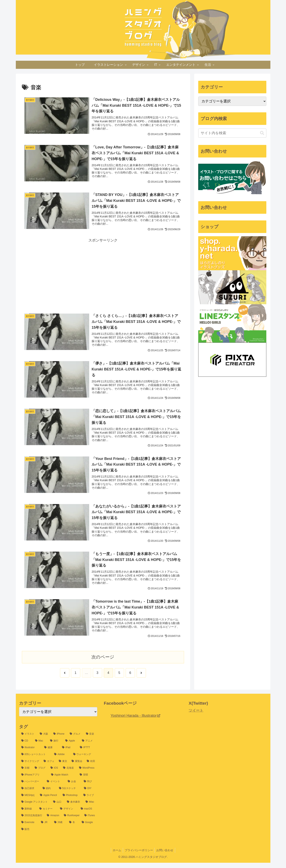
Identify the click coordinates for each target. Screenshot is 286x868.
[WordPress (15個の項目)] (87, 773)
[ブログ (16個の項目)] (40, 773)
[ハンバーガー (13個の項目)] (32, 787)
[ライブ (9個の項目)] (89, 801)
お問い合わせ (166, 855)
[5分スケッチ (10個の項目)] (69, 794)
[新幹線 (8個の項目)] (28, 814)
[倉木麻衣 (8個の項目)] (74, 807)
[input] (232, 133)
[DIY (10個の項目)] (89, 794)
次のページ (103, 662)
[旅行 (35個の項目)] (55, 746)
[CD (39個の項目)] (26, 746)
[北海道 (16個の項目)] (69, 773)
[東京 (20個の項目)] (63, 767)
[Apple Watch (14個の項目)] (63, 780)
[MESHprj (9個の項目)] (28, 801)
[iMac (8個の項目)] (90, 807)
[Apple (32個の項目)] (71, 746)
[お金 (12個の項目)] (73, 787)
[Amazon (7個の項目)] (53, 821)
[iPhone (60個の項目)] (59, 739)
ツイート (196, 716)
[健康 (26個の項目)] (51, 753)
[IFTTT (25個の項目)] (87, 753)
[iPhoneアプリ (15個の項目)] (34, 780)
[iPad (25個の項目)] (69, 753)
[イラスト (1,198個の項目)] (28, 739)
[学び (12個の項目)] (89, 787)
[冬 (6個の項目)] (73, 828)
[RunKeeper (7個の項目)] (72, 821)
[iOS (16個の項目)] (55, 773)
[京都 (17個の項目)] (26, 773)
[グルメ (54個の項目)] (76, 739)
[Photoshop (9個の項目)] (71, 801)
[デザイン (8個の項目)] (68, 814)
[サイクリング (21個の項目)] (30, 767)
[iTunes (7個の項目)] (90, 821)
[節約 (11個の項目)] (49, 794)
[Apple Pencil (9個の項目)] (49, 801)
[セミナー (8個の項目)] (47, 814)
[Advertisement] (103, 274)
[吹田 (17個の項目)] (91, 767)
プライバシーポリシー (139, 855)
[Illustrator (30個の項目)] (31, 753)
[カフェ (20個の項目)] (49, 767)
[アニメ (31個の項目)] (88, 746)
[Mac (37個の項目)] (40, 746)
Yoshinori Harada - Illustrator (135, 721)
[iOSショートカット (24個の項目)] (36, 760)
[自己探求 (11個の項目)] (30, 794)
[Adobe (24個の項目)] (61, 760)
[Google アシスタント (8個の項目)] (35, 807)
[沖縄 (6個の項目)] (59, 828)
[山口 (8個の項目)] (58, 807)
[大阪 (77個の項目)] (44, 739)
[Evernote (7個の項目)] (29, 828)
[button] (262, 133)
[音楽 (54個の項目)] (91, 739)
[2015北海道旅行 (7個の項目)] (32, 821)
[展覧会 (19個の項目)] (77, 767)
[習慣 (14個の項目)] (87, 780)
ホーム (116, 855)
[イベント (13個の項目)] (55, 787)
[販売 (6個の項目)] (58, 835)
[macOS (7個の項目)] (88, 814)
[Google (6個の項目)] (88, 828)
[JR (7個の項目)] (45, 828)
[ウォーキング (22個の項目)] (84, 760)
